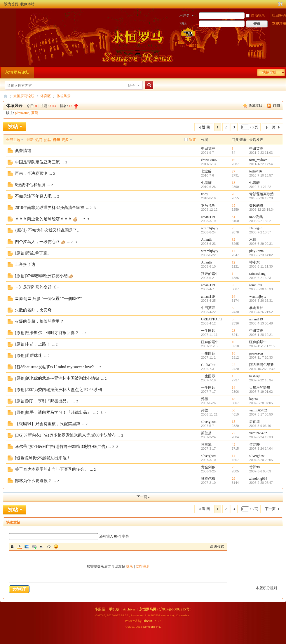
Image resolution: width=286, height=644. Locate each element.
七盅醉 (206, 171)
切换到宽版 (280, 4)
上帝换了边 (25, 265)
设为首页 (11, 4)
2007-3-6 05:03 (260, 471)
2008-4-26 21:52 (261, 312)
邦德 (205, 399)
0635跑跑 (256, 217)
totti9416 (256, 171)
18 (233, 183)
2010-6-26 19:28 (261, 198)
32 (233, 240)
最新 (30, 140)
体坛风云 (64, 96)
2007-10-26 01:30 (262, 369)
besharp (255, 376)
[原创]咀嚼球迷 (28, 356)
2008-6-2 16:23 (260, 278)
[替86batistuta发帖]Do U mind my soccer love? (54, 367)
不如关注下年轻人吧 (33, 196)
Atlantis (207, 240)
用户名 (184, 15)
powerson (256, 353)
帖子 (131, 85)
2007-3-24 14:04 (261, 448)
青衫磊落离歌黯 (261, 194)
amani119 (208, 217)
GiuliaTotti (209, 365)
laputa (253, 399)
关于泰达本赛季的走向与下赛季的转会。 (52, 469)
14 (233, 296)
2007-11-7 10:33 (261, 357)
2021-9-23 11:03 (261, 153)
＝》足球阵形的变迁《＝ (37, 287)
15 (233, 376)
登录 (130, 566)
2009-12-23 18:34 (262, 210)
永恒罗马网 (148, 609)
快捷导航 (269, 72)
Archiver (129, 609)
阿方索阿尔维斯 (261, 365)
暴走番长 (256, 308)
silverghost (209, 422)
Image (27, 547)
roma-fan (256, 285)
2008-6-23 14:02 (261, 255)
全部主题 (13, 140)
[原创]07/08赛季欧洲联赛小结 (41, 276)
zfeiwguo (256, 228)
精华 (56, 140)
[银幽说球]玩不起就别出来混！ (43, 458)
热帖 (48, 140)
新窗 (192, 139)
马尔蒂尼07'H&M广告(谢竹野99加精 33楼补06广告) (61, 447)
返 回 (206, 127)
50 (233, 410)
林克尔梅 (208, 479)
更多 (65, 140)
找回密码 (279, 15)
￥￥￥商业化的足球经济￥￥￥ (43, 219)
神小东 (254, 262)
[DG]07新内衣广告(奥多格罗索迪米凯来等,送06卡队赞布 (65, 435)
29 (233, 479)
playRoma (22, 113)
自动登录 (255, 15)
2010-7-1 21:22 (260, 187)
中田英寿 (208, 149)
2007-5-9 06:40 (260, 426)
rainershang (257, 274)
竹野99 (254, 444)
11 (233, 251)
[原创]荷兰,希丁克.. (32, 253)
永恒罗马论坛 (17, 73)
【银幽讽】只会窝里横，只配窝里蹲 (48, 424)
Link (34, 547)
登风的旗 (256, 205)
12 (233, 262)
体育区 (46, 96)
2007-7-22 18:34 (261, 380)
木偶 (253, 240)
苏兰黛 (206, 433)
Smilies (56, 547)
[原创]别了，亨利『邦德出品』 (43, 401)
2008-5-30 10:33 (261, 289)
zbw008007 (209, 160)
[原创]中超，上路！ (33, 344)
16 (233, 160)
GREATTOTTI (212, 319)
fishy (205, 194)
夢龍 (35, 113)
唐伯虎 (254, 422)
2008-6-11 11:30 (261, 266)
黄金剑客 (208, 467)
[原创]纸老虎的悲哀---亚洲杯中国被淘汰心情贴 (57, 378)
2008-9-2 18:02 (260, 221)
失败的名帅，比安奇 (33, 310)
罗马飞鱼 (208, 205)
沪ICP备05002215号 (174, 609)
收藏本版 (256, 106)
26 (233, 194)
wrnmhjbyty (210, 228)
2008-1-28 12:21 (261, 335)
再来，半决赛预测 (31, 173)
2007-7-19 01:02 (261, 392)
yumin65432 (258, 410)
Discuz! (148, 621)
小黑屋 (100, 609)
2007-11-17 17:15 (262, 346)
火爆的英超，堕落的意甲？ (39, 321)
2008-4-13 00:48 (261, 323)
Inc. (158, 627)
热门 (39, 140)
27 (233, 171)
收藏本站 (27, 4)
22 (233, 365)
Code (49, 547)
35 (233, 205)
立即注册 (279, 24)
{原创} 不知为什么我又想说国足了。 (48, 230)
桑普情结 (23, 151)
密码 (183, 24)
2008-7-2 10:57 (260, 232)
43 (233, 444)
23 (233, 331)
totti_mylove (258, 160)
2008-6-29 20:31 (261, 244)
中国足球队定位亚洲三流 (37, 162)
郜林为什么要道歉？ (33, 481)
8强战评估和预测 (30, 185)
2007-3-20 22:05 (261, 460)
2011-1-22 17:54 (261, 164)
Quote (41, 547)
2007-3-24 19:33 (261, 437)
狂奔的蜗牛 (210, 274)
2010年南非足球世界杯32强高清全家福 (50, 208)
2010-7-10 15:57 (261, 175)
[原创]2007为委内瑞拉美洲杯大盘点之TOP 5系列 (58, 390)
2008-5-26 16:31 (261, 301)
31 (233, 217)
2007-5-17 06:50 (261, 414)
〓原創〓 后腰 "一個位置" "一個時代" (48, 299)
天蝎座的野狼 (260, 388)
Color (20, 547)
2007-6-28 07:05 (261, 403)
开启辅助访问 (275, 4)
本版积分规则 (266, 588)
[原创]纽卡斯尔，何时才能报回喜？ (47, 333)
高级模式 (217, 547)
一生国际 (208, 331)
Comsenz (150, 627)
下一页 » (143, 497)
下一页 (270, 127)
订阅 (276, 106)
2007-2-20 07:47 (261, 483)
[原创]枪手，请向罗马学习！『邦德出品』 (53, 412)
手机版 (114, 609)
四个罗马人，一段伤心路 (37, 242)
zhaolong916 (258, 479)
